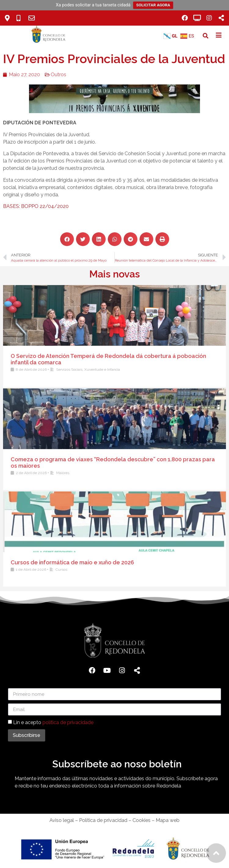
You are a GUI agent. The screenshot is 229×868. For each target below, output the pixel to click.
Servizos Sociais (147, 370)
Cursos (139, 570)
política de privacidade (68, 722)
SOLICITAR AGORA (153, 5)
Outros (57, 75)
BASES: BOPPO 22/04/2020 (35, 206)
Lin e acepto (53, 722)
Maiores (140, 473)
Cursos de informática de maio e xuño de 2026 (150, 562)
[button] (206, 36)
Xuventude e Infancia (179, 370)
